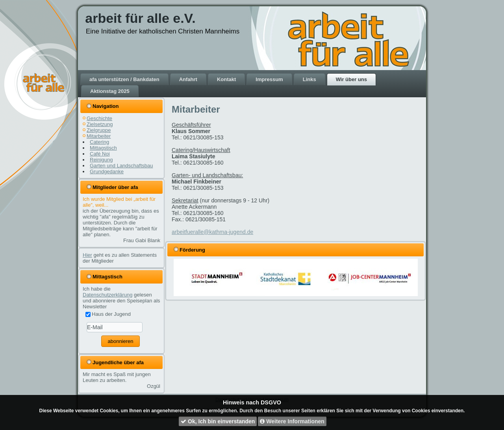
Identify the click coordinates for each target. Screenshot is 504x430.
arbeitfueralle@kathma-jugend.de (212, 232)
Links (309, 79)
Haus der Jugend (108, 314)
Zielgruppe (99, 130)
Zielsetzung (100, 124)
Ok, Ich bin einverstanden (218, 421)
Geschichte (99, 118)
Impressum (269, 79)
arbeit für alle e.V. (140, 18)
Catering (99, 142)
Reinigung (101, 160)
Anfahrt (188, 79)
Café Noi (100, 154)
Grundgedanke (107, 171)
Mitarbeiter (99, 136)
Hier (87, 255)
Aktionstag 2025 (110, 91)
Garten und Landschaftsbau (121, 166)
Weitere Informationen (292, 421)
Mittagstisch (103, 148)
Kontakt (226, 79)
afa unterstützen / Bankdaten (124, 79)
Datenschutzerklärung (107, 295)
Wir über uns (351, 79)
